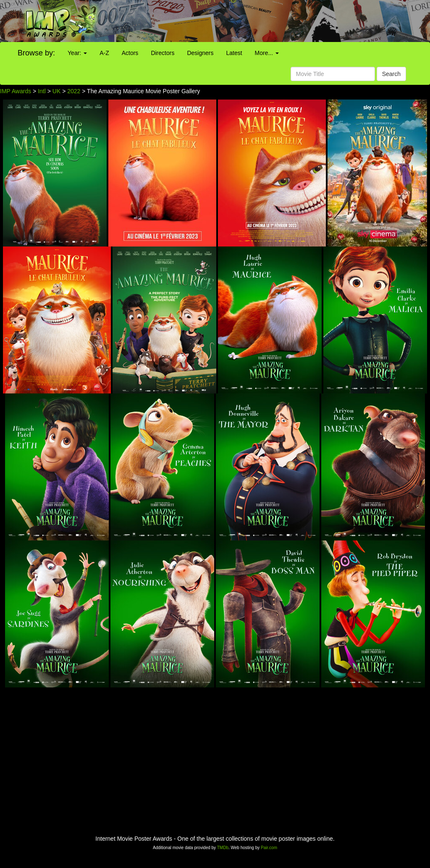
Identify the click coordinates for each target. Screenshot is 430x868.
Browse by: (36, 53)
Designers (200, 53)
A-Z (104, 53)
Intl (42, 91)
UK (56, 91)
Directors (163, 53)
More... (267, 53)
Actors (130, 53)
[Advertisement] (269, 21)
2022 (74, 91)
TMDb (223, 848)
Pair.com (269, 848)
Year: (77, 53)
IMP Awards (16, 91)
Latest (234, 53)
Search (391, 74)
